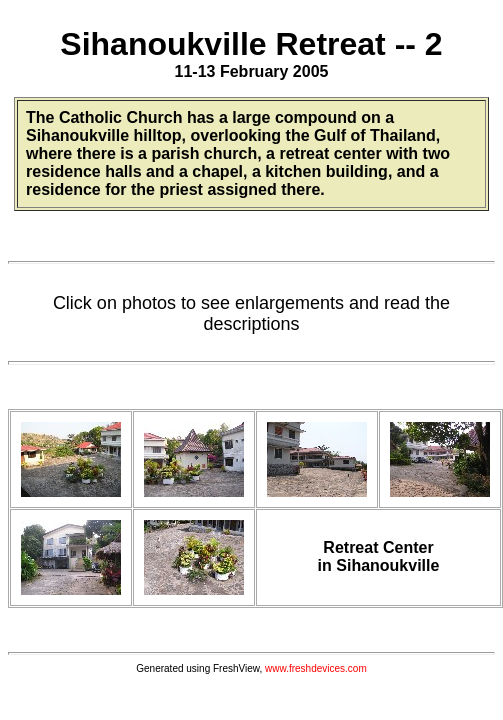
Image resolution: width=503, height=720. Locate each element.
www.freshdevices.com (316, 668)
